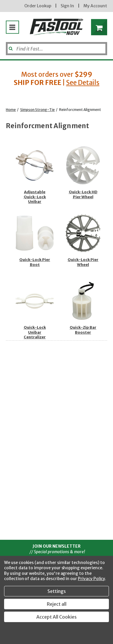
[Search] (56, 49)
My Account (95, 6)
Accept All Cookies (56, 617)
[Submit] (10, 46)
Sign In (67, 6)
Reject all (57, 604)
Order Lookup (38, 6)
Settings (57, 591)
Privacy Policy (91, 579)
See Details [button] (83, 83)
